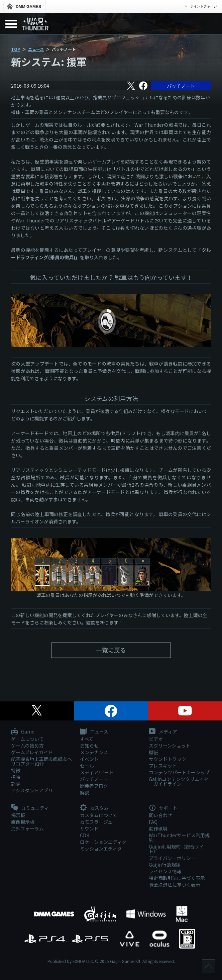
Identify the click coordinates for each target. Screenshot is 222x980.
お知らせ (89, 746)
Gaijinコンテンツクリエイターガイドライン (179, 781)
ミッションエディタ (101, 849)
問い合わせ (160, 815)
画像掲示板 (23, 822)
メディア (163, 732)
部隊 (16, 784)
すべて (87, 739)
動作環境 (158, 828)
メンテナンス (94, 752)
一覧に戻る (111, 650)
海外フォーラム (27, 828)
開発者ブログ (94, 786)
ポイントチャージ (204, 6)
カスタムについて (99, 815)
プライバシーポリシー (172, 858)
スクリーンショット (170, 746)
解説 (85, 792)
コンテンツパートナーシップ (179, 772)
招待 (16, 777)
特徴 (16, 770)
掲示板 (18, 815)
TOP (16, 49)
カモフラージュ (96, 822)
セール (87, 766)
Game (23, 732)
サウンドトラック (168, 759)
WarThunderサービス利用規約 (179, 838)
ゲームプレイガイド (32, 752)
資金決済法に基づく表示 (175, 885)
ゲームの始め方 (27, 746)
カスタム (94, 808)
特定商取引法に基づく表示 (177, 878)
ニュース (36, 49)
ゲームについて (27, 739)
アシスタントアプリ (32, 790)
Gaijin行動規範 (165, 865)
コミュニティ (30, 808)
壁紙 (153, 752)
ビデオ (156, 739)
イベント (89, 759)
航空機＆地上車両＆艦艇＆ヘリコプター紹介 (41, 761)
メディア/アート (97, 772)
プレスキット (163, 766)
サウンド (89, 828)
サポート (163, 808)
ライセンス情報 (165, 871)
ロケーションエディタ (103, 842)
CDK (85, 835)
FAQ (153, 822)
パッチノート (181, 86)
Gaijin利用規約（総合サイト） (176, 849)
